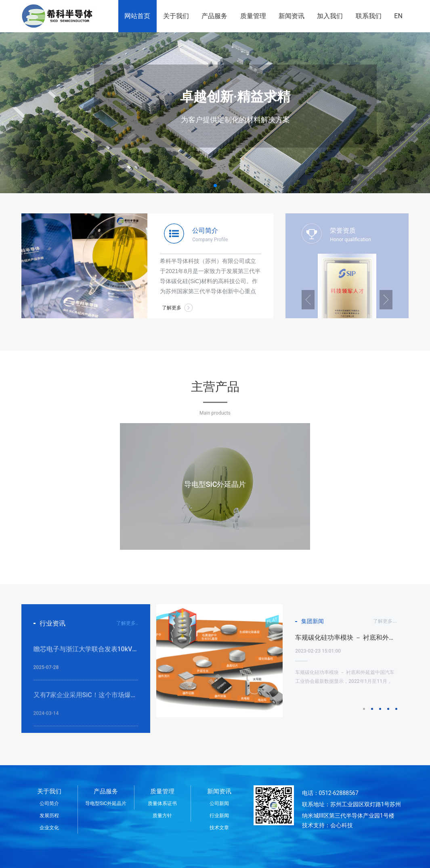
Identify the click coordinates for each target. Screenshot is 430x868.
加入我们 (330, 16)
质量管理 (253, 16)
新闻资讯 (292, 16)
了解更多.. (127, 623)
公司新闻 (219, 803)
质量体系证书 (162, 803)
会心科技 (342, 825)
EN (398, 16)
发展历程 (49, 816)
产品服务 (214, 16)
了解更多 (172, 308)
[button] (215, 186)
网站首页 (137, 16)
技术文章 (219, 828)
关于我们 (176, 16)
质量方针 (162, 816)
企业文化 (49, 828)
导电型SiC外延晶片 (106, 803)
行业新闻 (219, 816)
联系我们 (369, 16)
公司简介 (49, 803)
